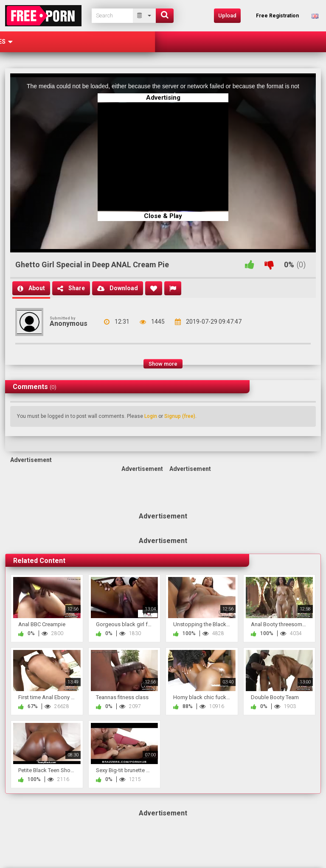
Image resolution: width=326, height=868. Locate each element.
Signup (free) (180, 416)
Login (151, 416)
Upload (227, 15)
